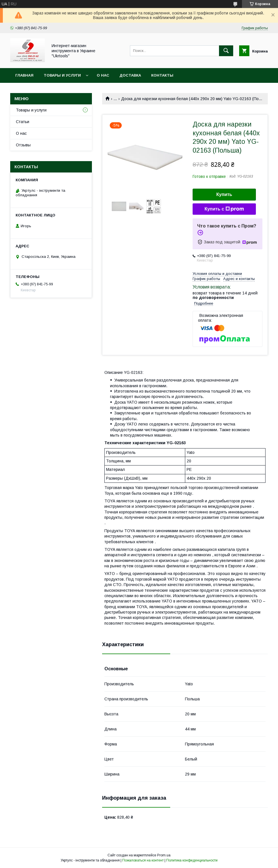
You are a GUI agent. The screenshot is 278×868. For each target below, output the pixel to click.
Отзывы (23, 145)
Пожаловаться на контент (143, 860)
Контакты (162, 75)
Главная (24, 75)
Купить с (224, 209)
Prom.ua (164, 855)
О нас (103, 75)
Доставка (130, 75)
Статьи (23, 122)
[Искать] (226, 51)
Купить (224, 194)
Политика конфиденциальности (192, 860)
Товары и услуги (62, 75)
